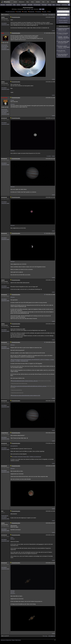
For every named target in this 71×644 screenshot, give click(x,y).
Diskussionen (22, 2)
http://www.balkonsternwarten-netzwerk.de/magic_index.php (25, 381)
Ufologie (50, 5)
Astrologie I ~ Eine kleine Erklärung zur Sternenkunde (63, 38)
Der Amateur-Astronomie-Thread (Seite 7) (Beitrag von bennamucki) (26, 457)
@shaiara (13, 104)
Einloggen (64, 18)
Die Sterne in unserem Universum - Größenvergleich (63, 47)
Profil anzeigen (4, 45)
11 (46, 15)
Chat (44, 2)
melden (53, 31)
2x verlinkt (49, 156)
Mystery (18, 5)
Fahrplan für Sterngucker (63, 34)
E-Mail (43, 9)
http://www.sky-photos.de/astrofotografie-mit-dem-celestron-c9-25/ (26, 395)
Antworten (39, 12)
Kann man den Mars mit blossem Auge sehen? (63, 56)
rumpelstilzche (5, 433)
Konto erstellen (64, 22)
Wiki (48, 2)
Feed (40, 9)
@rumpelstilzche (14, 446)
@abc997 (13, 592)
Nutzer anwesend (63, 8)
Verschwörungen (37, 5)
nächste (52, 15)
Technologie (44, 5)
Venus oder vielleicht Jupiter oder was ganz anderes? (63, 43)
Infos (50, 12)
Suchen (45, 12)
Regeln (13, 640)
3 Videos (25, 12)
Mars (25, 9)
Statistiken (38, 2)
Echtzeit (15, 2)
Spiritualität (30, 5)
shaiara (3, 17)
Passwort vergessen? (63, 20)
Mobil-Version (18, 640)
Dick (2, 511)
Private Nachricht (5, 46)
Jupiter (32, 9)
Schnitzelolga (4, 98)
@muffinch (13, 593)
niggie (3, 33)
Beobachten (32, 12)
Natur (54, 5)
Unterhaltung (64, 5)
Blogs (28, 2)
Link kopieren (4, 23)
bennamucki (4, 118)
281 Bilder (19, 12)
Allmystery (7, 2)
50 (49, 15)
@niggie (12, 100)
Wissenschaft (9, 5)
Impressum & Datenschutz (6, 640)
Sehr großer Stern (63, 51)
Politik (14, 5)
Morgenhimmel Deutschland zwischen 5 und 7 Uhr (63, 30)
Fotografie (28, 9)
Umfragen (58, 5)
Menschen (3, 5)
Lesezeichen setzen (5, 25)
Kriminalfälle (24, 5)
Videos (32, 2)
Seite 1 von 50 (5, 15)
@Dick (12, 538)
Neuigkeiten (53, 2)
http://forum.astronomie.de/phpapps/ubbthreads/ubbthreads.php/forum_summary (29, 386)
